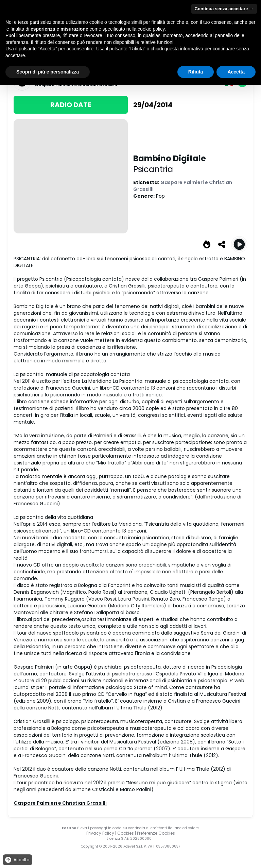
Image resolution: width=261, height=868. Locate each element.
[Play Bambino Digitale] (239, 244)
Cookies (126, 833)
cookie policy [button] (151, 29)
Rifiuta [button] (196, 72)
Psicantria (153, 169)
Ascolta (17, 860)
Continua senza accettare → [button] (224, 9)
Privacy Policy (100, 833)
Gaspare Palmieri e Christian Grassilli (60, 803)
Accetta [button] (236, 72)
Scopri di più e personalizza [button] (48, 72)
